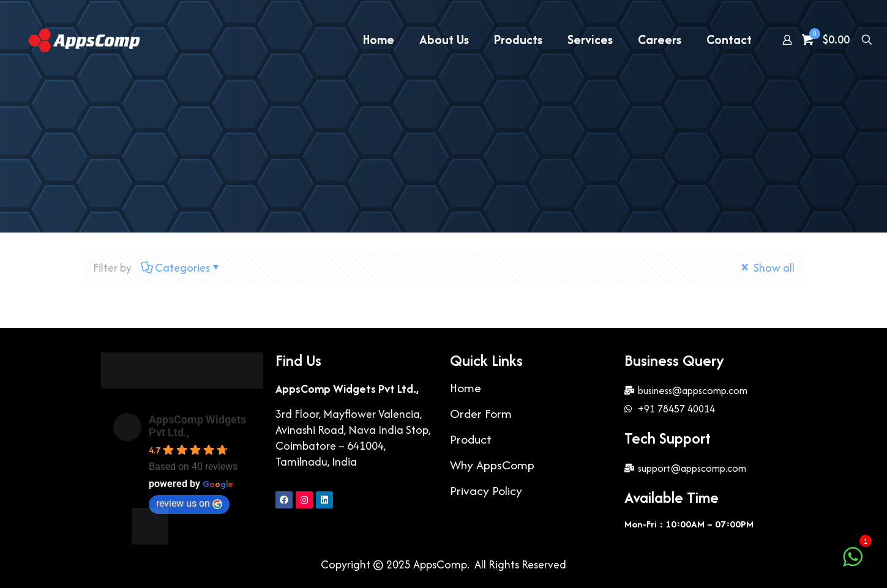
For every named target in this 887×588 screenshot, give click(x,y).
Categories (182, 268)
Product (471, 439)
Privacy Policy (486, 490)
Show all (767, 268)
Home (466, 388)
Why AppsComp (492, 465)
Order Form (481, 413)
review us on (189, 503)
